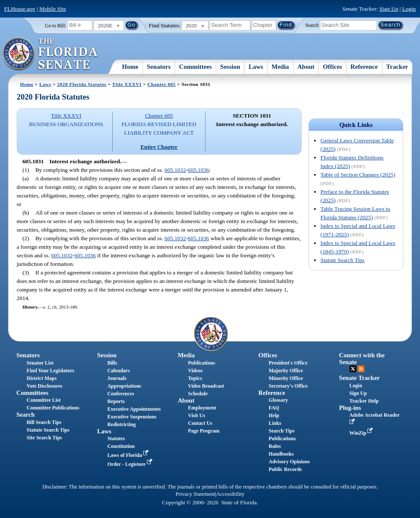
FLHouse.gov (20, 9)
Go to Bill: (56, 26)
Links (275, 423)
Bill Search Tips (44, 422)
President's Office (288, 363)
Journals (117, 378)
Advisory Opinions (289, 462)
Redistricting (122, 424)
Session (230, 67)
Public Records (285, 469)
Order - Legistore (131, 464)
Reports (116, 401)
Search (312, 25)
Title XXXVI (127, 84)
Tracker (397, 67)
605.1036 (199, 170)
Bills (112, 363)
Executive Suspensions (132, 417)
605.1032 (175, 170)
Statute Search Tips (342, 260)
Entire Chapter (159, 147)
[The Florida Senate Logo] (51, 54)
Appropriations (124, 386)
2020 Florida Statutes (82, 84)
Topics (195, 378)
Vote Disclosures (44, 386)
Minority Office (286, 378)
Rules (275, 446)
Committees (195, 67)
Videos (195, 371)
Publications (201, 363)
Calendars (119, 371)
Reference (364, 67)
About (306, 67)
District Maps (41, 378)
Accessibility (230, 494)
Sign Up (389, 9)
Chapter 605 (162, 84)
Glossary (278, 400)
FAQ (274, 408)
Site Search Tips (44, 438)
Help (274, 415)
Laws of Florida (129, 455)
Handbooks (281, 454)
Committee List (44, 400)
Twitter (353, 369)
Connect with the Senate (362, 358)
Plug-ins (350, 408)
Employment (202, 408)
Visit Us (197, 415)
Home (130, 67)
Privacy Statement (195, 494)
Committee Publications (53, 408)
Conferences (121, 394)
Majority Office (286, 371)
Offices (333, 67)
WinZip (362, 433)
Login (409, 9)
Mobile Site (53, 9)
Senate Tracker (360, 378)
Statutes (116, 439)
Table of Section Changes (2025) (358, 175)
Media (280, 67)
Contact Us (200, 423)
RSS (361, 369)
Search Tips (282, 431)
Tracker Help (364, 401)
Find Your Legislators (50, 371)
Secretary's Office (288, 386)
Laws (256, 67)
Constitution (121, 446)
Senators (159, 67)
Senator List (40, 363)
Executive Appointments (134, 409)
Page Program (204, 431)
